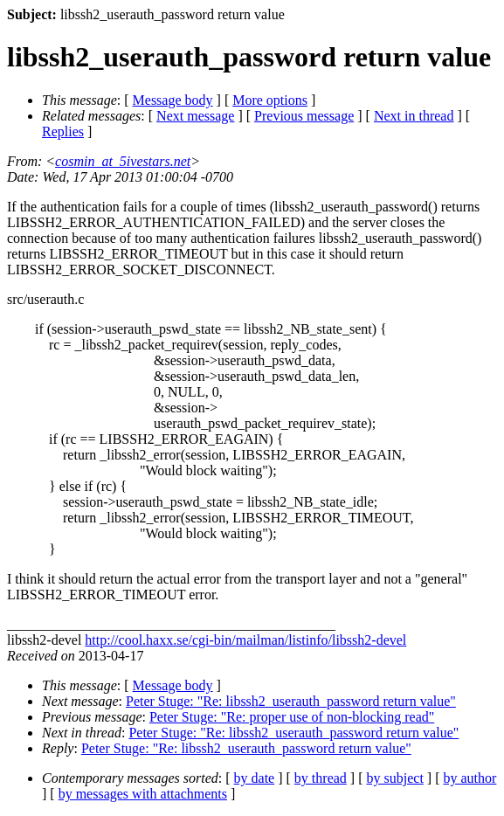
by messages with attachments (143, 794)
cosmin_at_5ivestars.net (123, 161)
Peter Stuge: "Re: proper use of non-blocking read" (292, 717)
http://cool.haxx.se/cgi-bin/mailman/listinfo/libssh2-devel (245, 640)
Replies (63, 131)
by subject (395, 778)
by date (255, 778)
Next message (195, 116)
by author (469, 778)
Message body (173, 100)
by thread (321, 778)
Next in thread (414, 116)
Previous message (304, 116)
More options (270, 100)
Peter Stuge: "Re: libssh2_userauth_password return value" (291, 701)
